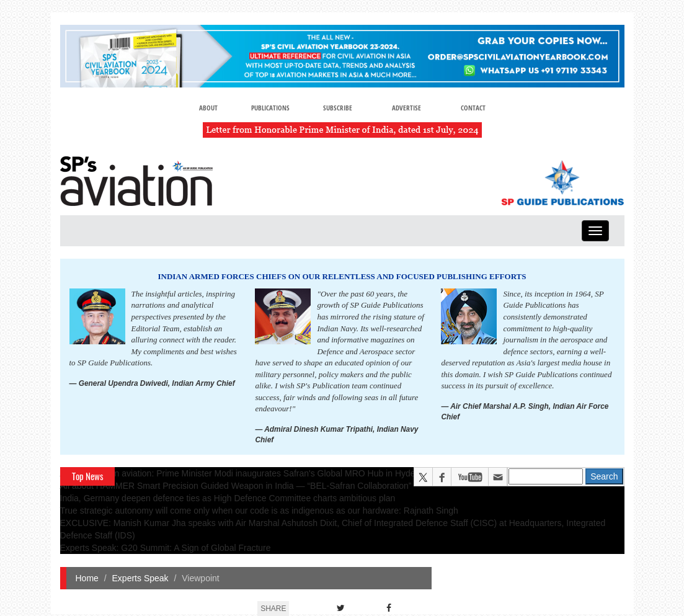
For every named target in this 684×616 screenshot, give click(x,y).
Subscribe (338, 108)
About (208, 108)
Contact (473, 108)
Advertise (406, 108)
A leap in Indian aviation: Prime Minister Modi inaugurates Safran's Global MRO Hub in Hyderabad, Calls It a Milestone (288, 473)
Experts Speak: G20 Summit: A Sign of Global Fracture (166, 548)
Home (87, 578)
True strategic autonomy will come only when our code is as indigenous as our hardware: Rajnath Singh (259, 511)
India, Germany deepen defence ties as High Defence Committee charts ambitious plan (228, 498)
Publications (270, 108)
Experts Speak (140, 578)
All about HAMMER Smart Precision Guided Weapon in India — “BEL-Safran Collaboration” (236, 486)
